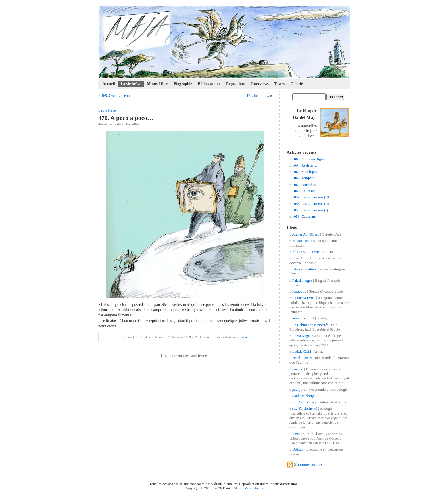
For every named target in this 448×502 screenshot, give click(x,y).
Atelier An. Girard (306, 234)
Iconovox (299, 291)
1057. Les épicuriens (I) (310, 210)
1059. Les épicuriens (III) (311, 197)
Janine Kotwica (304, 298)
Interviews (260, 84)
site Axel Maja (303, 402)
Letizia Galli (302, 351)
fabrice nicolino (304, 269)
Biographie (183, 84)
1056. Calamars (304, 216)
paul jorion (300, 389)
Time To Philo (303, 434)
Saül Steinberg (303, 396)
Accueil (109, 84)
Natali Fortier (302, 358)
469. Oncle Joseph (115, 96)
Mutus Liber (157, 84)
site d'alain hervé (305, 408)
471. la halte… (258, 96)
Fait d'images (302, 280)
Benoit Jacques (303, 241)
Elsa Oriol (300, 258)
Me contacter (254, 488)
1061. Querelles (304, 185)
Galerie (297, 84)
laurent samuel (303, 318)
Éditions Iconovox (306, 252)
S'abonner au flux (308, 465)
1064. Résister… (305, 165)
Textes (280, 84)
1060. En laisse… (305, 191)
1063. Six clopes (305, 172)
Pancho (298, 369)
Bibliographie (209, 84)
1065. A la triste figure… (311, 159)
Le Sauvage (301, 336)
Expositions (236, 84)
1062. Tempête (303, 178)
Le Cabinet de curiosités (310, 325)
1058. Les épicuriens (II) (311, 204)
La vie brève (131, 84)
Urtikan (298, 449)
